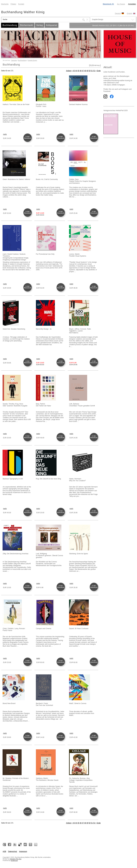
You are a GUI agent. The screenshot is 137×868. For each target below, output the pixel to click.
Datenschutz (13, 851)
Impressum (23, 851)
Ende (99, 71)
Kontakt (21, 4)
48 (85, 71)
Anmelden (132, 4)
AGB (4, 851)
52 (94, 71)
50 (90, 71)
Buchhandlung (10, 25)
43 (74, 71)
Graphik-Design (32, 60)
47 (83, 71)
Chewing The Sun (16, 859)
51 (92, 71)
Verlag (39, 25)
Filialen (13, 4)
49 (87, 71)
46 (81, 71)
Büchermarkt (27, 25)
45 (78, 71)
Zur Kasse (121, 4)
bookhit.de (14, 860)
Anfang (69, 71)
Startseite (5, 4)
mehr (5, 134)
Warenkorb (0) (108, 4)
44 (76, 71)
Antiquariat (51, 25)
